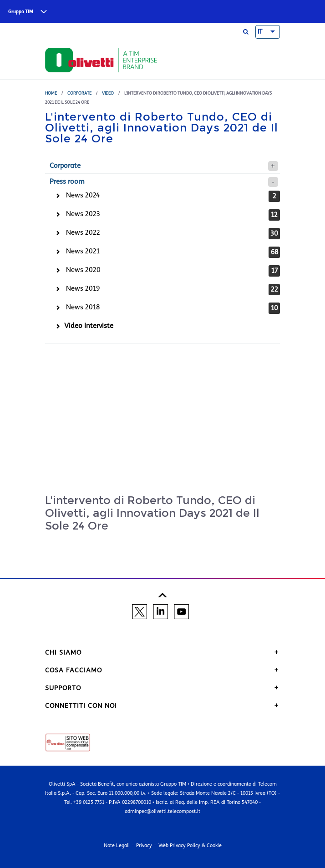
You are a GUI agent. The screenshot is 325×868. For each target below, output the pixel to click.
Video (108, 93)
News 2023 (83, 214)
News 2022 (83, 232)
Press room (67, 182)
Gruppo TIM (21, 12)
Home (51, 93)
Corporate (79, 93)
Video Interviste (89, 326)
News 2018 (83, 307)
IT (260, 32)
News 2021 (83, 251)
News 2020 (83, 270)
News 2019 (83, 288)
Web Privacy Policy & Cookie (190, 845)
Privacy (144, 845)
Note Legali (117, 845)
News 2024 (83, 195)
